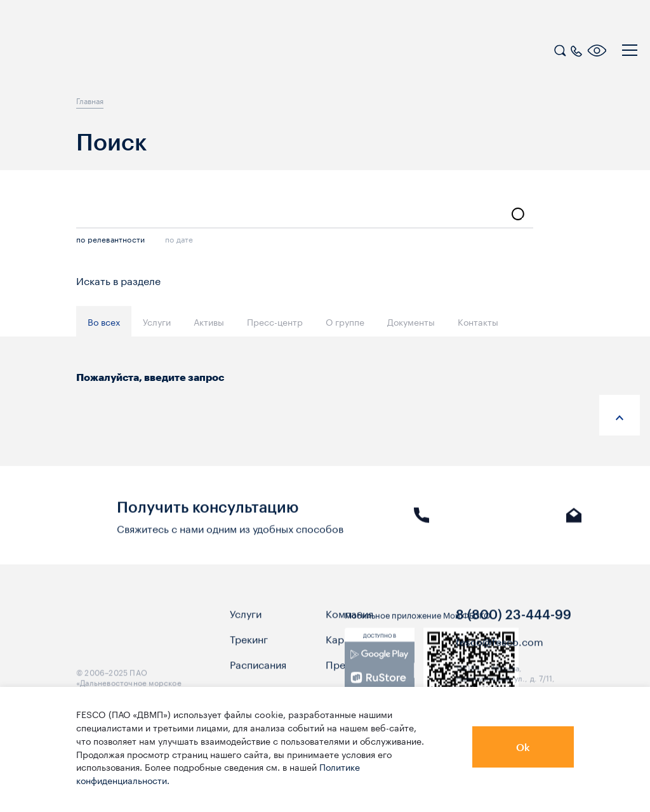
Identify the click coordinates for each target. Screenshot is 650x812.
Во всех (104, 321)
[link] (379, 685)
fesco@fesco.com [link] (500, 660)
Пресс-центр (275, 321)
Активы (209, 321)
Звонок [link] (421, 527)
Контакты (478, 321)
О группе (345, 321)
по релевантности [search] (110, 239)
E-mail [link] (574, 527)
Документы (411, 321)
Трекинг (249, 658)
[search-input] (305, 215)
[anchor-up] (620, 415)
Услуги (157, 321)
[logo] (92, 52)
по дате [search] (179, 239)
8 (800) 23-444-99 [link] (514, 633)
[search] (560, 49)
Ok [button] (523, 747)
